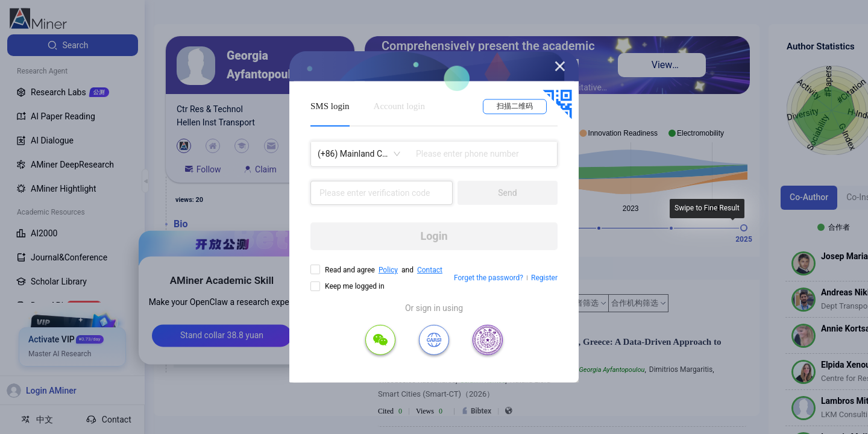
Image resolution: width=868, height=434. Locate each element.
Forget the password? (489, 278)
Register (544, 278)
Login (434, 236)
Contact (430, 270)
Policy (388, 270)
